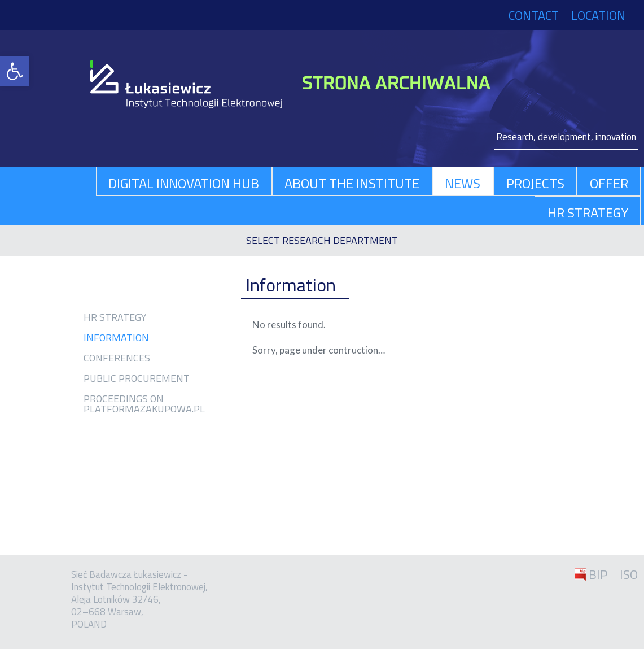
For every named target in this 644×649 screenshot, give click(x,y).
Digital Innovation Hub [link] (184, 183)
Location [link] (598, 15)
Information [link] (116, 338)
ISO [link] (629, 574)
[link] (15, 71)
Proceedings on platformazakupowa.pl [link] (144, 404)
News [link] (463, 183)
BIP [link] (598, 574)
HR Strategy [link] (588, 212)
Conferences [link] (117, 358)
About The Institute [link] (352, 183)
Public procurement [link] (137, 378)
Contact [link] (534, 15)
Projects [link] (535, 183)
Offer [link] (609, 183)
